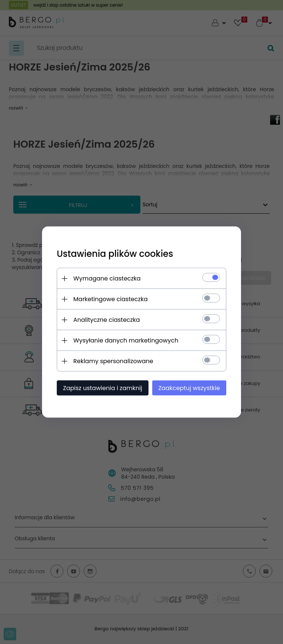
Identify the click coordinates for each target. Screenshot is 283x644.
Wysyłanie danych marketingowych (126, 340)
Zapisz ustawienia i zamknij (103, 388)
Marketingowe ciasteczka (111, 299)
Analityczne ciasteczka (107, 320)
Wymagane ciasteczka (107, 278)
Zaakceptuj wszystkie (189, 388)
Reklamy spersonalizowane (113, 361)
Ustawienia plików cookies (115, 254)
